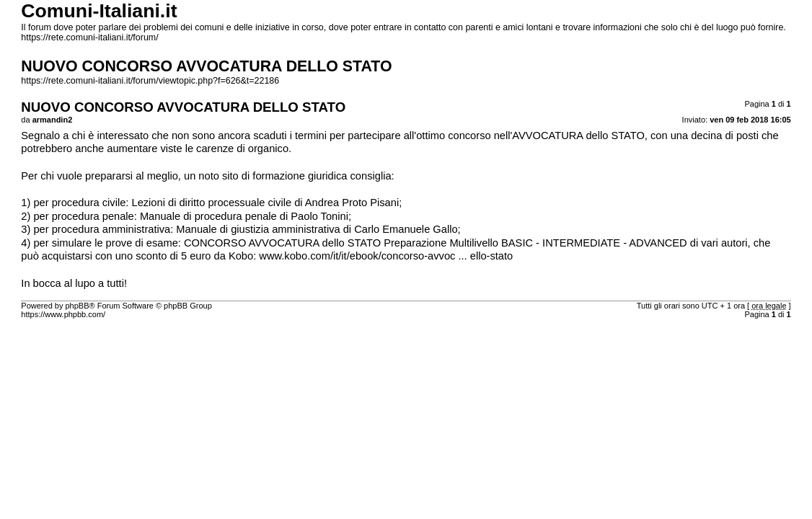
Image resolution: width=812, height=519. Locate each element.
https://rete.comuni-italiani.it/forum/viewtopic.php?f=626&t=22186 (150, 81)
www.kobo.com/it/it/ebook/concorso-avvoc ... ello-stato (386, 256)
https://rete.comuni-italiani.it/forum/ (89, 37)
